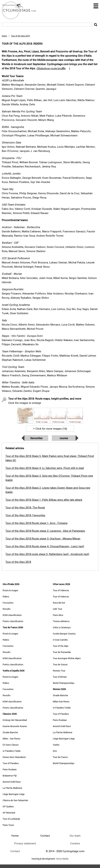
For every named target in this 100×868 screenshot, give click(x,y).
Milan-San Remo (61, 701)
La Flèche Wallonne (12, 788)
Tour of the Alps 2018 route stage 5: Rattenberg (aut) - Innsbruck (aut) (47, 554)
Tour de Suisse (60, 664)
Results (7, 609)
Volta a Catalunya (62, 627)
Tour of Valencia (61, 590)
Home (4, 36)
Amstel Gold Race (12, 782)
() (53, 68)
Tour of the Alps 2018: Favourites (25, 515)
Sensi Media (62, 859)
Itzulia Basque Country (64, 634)
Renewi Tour (59, 671)
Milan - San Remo (11, 739)
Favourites (36, 438)
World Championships (64, 683)
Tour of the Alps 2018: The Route (25, 507)
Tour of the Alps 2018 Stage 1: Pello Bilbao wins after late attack (44, 500)
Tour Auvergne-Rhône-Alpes (67, 658)
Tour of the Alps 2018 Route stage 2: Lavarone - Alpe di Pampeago (45, 531)
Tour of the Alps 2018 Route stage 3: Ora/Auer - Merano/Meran (43, 538)
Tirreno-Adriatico (61, 621)
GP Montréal (9, 813)
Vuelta (56, 745)
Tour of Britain (60, 677)
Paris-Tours (8, 825)
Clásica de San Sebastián (15, 800)
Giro (55, 751)
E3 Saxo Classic (11, 745)
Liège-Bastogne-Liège (14, 794)
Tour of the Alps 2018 (18, 562)
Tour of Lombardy (11, 819)
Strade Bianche (10, 732)
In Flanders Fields (12, 751)
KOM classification (12, 615)
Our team (75, 836)
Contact (15, 851)
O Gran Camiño (60, 640)
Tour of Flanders (11, 763)
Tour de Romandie (62, 652)
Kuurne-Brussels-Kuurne (15, 726)
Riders (6, 596)
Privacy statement (25, 843)
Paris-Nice (58, 615)
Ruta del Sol (59, 603)
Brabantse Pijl (10, 776)
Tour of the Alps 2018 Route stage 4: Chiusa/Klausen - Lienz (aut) (45, 546)
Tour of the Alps (61, 646)
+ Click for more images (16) (50, 429)
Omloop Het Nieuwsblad (15, 720)
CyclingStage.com (21, 10)
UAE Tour (57, 609)
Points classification (13, 621)
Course (64, 438)
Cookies (75, 843)
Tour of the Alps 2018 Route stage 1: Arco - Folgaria (36, 523)
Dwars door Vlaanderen (14, 757)
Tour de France (60, 757)
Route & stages (10, 590)
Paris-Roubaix (10, 769)
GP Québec (8, 806)
